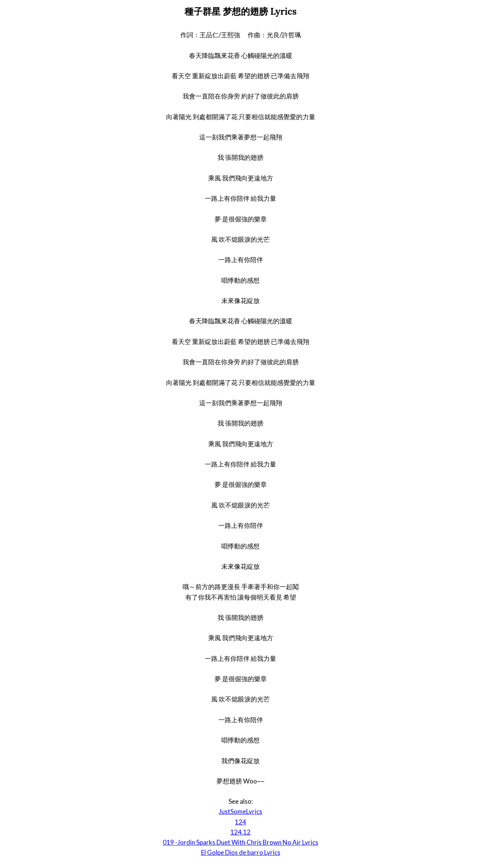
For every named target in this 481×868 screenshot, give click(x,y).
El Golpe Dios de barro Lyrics (241, 852)
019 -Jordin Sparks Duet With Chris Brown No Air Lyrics (240, 842)
